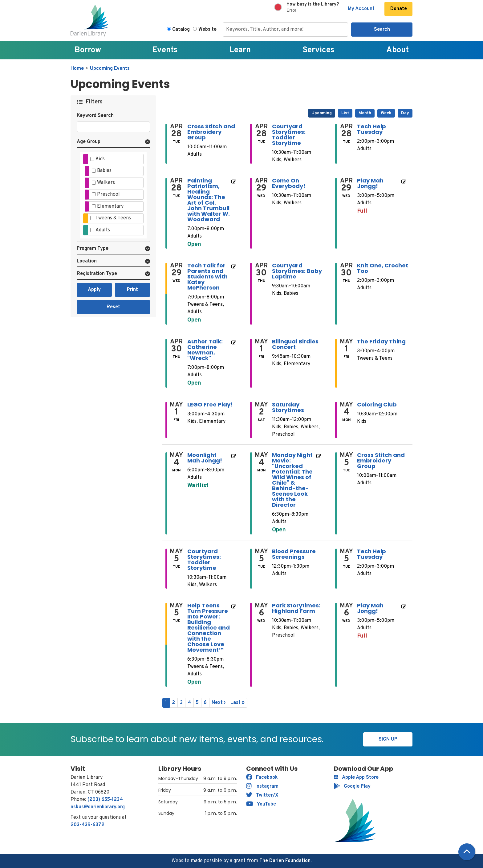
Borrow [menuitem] (88, 50)
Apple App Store (356, 778)
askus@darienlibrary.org (98, 807)
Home (77, 69)
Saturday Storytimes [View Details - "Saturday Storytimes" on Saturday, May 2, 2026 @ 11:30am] (288, 407)
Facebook (262, 778)
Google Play (352, 786)
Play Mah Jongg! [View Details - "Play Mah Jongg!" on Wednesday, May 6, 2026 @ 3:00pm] (370, 608)
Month (365, 113)
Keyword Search (95, 116)
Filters (94, 102)
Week (386, 113)
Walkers (106, 183)
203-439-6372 (87, 825)
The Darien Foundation (285, 861)
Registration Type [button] (97, 274)
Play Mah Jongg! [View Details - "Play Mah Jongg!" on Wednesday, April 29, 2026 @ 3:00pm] (370, 183)
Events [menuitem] (165, 50)
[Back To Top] (467, 852)
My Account (361, 9)
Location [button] (87, 261)
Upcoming (322, 113)
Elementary (110, 206)
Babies (104, 171)
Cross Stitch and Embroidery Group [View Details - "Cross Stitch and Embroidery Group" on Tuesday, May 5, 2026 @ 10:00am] (381, 461)
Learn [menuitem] (240, 50)
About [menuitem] (398, 50)
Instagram (262, 786)
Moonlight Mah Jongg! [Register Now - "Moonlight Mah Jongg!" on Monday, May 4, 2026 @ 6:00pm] (205, 458)
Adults (103, 230)
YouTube (261, 804)
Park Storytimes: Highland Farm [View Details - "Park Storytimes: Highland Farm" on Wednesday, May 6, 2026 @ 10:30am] (296, 608)
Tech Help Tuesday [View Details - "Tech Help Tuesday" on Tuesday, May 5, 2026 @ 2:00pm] (371, 554)
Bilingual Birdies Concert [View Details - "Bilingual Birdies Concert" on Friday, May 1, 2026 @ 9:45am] (295, 344)
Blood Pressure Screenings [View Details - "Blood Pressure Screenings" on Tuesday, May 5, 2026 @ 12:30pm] (294, 554)
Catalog (181, 30)
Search (382, 30)
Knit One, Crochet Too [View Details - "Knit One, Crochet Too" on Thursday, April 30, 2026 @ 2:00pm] (383, 268)
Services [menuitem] (319, 50)
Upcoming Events (110, 69)
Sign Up (388, 739)
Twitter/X (262, 795)
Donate (399, 9)
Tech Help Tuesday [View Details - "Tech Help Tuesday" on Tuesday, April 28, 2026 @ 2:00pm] (371, 129)
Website (207, 30)
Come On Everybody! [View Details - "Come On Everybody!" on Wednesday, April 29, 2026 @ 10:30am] (289, 183)
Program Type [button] (93, 249)
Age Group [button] (89, 142)
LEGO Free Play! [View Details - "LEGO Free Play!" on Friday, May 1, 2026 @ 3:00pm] (210, 405)
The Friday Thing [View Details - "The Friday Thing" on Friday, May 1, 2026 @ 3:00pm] (381, 342)
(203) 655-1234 (105, 800)
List (345, 113)
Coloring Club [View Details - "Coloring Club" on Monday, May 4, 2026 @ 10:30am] (377, 405)
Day (405, 113)
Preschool (108, 194)
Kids (100, 159)
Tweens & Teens (113, 218)
